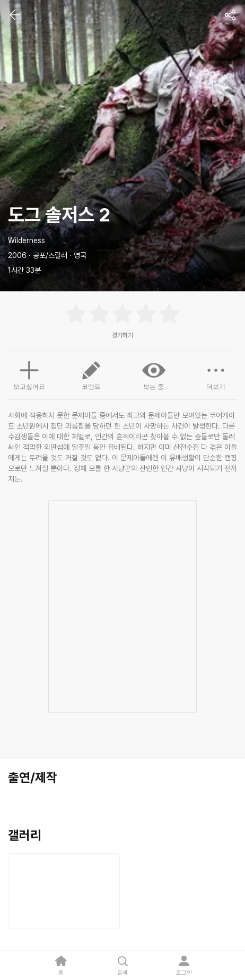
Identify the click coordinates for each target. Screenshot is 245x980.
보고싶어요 (29, 374)
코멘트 (91, 375)
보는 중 (154, 375)
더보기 (216, 375)
